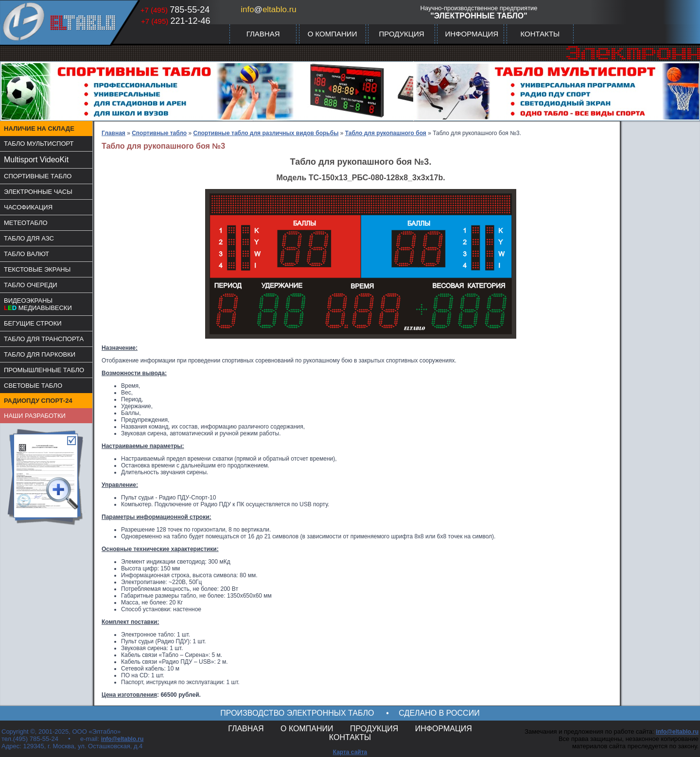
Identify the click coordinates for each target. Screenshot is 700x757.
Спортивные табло (159, 133)
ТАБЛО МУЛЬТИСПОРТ (39, 144)
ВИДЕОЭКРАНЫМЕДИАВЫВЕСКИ (38, 304)
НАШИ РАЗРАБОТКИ (35, 416)
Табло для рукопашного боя (386, 133)
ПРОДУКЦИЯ (401, 34)
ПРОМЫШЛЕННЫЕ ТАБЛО (44, 370)
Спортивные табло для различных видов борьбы (266, 133)
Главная (114, 133)
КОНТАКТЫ (540, 34)
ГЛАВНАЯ (263, 34)
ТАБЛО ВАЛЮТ (26, 254)
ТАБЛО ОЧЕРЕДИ (31, 285)
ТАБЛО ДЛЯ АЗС (29, 238)
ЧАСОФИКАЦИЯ (28, 207)
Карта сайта (350, 752)
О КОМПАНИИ (332, 34)
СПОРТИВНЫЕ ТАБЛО (38, 176)
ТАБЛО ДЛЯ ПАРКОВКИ (40, 354)
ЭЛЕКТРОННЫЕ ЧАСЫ (38, 192)
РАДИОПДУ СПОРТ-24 (38, 401)
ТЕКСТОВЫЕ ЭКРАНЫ (37, 269)
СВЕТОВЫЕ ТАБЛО (33, 386)
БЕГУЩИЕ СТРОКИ (33, 323)
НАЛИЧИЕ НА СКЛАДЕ (39, 129)
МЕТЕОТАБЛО (26, 223)
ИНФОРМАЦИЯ (472, 34)
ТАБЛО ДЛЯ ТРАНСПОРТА (44, 339)
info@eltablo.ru (122, 739)
